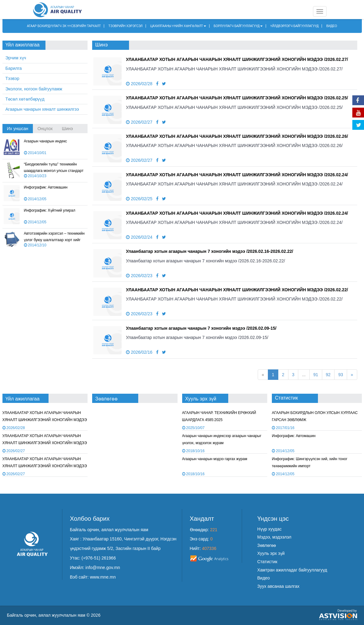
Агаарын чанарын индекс (46, 141)
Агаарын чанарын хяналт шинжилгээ (42, 109)
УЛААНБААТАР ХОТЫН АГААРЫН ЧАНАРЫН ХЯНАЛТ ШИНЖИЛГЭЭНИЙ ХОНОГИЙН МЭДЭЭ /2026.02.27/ (237, 59)
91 (316, 375)
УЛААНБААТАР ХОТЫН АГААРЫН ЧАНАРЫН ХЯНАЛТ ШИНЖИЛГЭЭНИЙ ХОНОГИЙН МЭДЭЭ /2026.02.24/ (237, 175)
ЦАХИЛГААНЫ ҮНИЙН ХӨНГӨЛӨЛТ (178, 26)
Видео (264, 578)
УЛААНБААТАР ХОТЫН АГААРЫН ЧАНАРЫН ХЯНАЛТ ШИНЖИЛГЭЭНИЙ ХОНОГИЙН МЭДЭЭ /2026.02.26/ (237, 136)
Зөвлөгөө (267, 545)
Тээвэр (12, 78)
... (304, 375)
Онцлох (45, 129)
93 (341, 375)
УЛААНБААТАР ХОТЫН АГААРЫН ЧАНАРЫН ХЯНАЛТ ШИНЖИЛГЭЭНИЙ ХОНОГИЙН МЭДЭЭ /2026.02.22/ (237, 290)
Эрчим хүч (16, 58)
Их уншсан (18, 129)
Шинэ (68, 129)
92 (328, 375)
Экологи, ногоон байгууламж (34, 89)
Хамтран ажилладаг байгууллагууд (292, 570)
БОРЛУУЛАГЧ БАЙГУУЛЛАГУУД (238, 26)
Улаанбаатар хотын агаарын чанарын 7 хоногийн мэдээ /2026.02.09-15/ (201, 328)
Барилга (14, 68)
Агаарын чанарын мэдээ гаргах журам (215, 459)
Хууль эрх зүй (271, 553)
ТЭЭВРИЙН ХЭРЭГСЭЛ (125, 26)
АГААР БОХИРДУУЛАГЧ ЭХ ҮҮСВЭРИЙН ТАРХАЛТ (64, 26)
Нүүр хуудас (270, 529)
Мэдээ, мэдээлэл (274, 537)
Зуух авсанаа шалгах (278, 586)
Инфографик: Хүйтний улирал (50, 210)
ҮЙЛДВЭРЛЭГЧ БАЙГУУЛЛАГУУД (294, 26)
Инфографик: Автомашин (46, 187)
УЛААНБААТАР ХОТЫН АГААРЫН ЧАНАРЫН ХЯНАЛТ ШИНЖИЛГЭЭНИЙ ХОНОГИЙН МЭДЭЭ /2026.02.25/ (237, 98)
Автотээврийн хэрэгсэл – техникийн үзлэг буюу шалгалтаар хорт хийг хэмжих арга (54, 240)
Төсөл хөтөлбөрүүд (25, 99)
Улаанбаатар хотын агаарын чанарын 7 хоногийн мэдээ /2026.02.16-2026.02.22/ (210, 251)
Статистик (267, 562)
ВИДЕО (332, 26)
